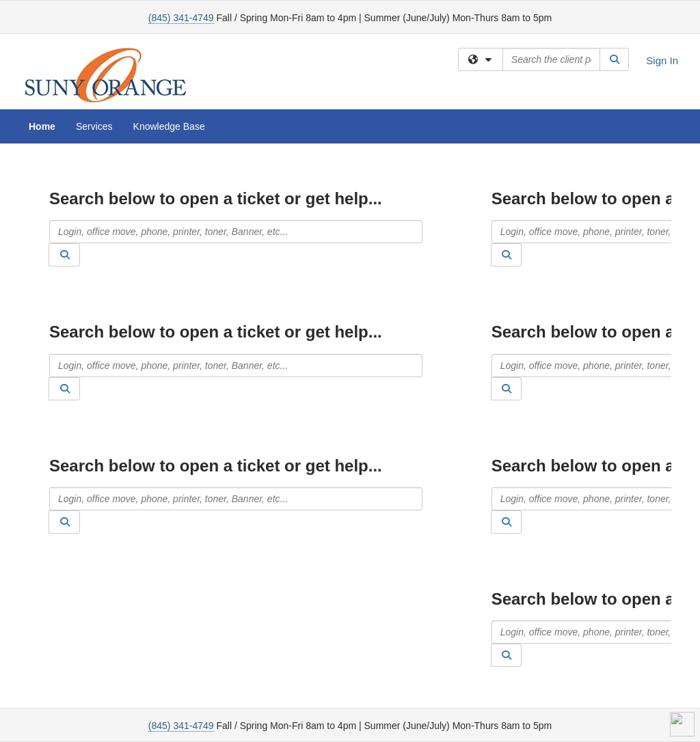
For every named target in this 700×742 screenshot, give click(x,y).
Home (42, 126)
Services (94, 126)
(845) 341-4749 (181, 18)
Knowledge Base (169, 126)
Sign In (662, 60)
